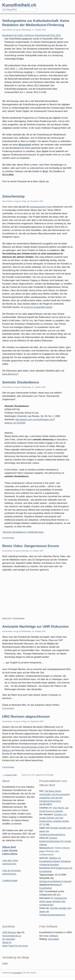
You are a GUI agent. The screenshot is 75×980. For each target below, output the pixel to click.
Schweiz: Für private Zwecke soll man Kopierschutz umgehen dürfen (54, 818)
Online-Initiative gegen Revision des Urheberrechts (55, 851)
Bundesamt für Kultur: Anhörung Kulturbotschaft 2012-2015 (32, 35)
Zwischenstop (13, 196)
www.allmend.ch (10, 374)
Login (5, 963)
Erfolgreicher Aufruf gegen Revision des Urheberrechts (53, 901)
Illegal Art (7, 942)
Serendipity (54, 939)
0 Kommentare (8, 538)
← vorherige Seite (9, 775)
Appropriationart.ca (12, 936)
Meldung (6, 750)
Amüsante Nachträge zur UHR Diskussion (35, 626)
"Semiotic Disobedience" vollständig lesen (23, 532)
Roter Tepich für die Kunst (15, 946)
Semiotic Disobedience (21, 382)
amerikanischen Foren (41, 207)
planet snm (7, 618)
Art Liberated (9, 939)
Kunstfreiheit (45, 888)
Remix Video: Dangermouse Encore (31, 546)
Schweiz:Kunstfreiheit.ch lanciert (55, 881)
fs (17, 30)
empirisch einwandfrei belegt (38, 307)
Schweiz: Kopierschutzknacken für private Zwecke (55, 841)
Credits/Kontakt (10, 881)
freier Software (51, 936)
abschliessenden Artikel (33, 747)
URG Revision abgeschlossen (26, 716)
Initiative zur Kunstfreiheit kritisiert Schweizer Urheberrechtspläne (55, 861)
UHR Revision (9, 932)
